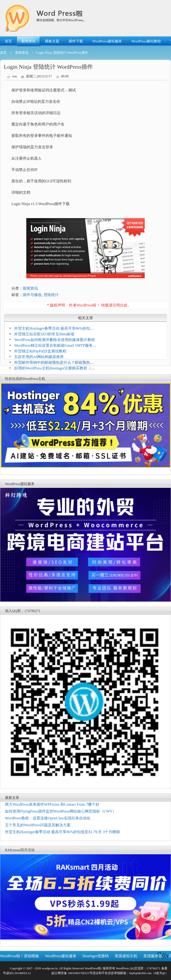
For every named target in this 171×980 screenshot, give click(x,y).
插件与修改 (32, 295)
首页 (8, 41)
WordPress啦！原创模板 (20, 956)
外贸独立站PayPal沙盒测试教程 (40, 351)
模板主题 (52, 41)
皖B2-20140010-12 (19, 973)
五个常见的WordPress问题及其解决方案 (38, 825)
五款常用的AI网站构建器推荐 (39, 357)
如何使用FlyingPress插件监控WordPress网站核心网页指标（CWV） (61, 811)
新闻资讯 (28, 41)
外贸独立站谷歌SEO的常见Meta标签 (44, 334)
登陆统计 (51, 295)
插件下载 (76, 41)
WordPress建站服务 (107, 41)
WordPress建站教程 (146, 41)
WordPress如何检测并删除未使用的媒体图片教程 (55, 340)
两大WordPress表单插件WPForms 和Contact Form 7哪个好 (52, 804)
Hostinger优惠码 (96, 956)
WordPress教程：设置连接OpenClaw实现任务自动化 (48, 818)
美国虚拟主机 (126, 956)
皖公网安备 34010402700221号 (72, 973)
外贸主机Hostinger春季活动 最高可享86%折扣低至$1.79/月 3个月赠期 (62, 832)
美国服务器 (153, 956)
